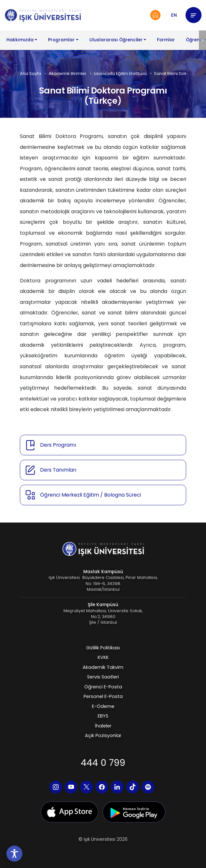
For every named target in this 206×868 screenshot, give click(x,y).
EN (174, 15)
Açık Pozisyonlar (103, 735)
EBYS (103, 716)
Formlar (166, 40)
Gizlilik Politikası (103, 648)
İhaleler (103, 726)
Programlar (61, 40)
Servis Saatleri (103, 677)
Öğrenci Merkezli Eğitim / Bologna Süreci (91, 495)
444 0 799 (103, 763)
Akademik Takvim (103, 667)
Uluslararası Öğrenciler (116, 40)
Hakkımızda (20, 40)
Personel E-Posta (103, 696)
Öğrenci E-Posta (103, 687)
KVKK (103, 657)
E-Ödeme (103, 706)
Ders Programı (58, 445)
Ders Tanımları (58, 470)
